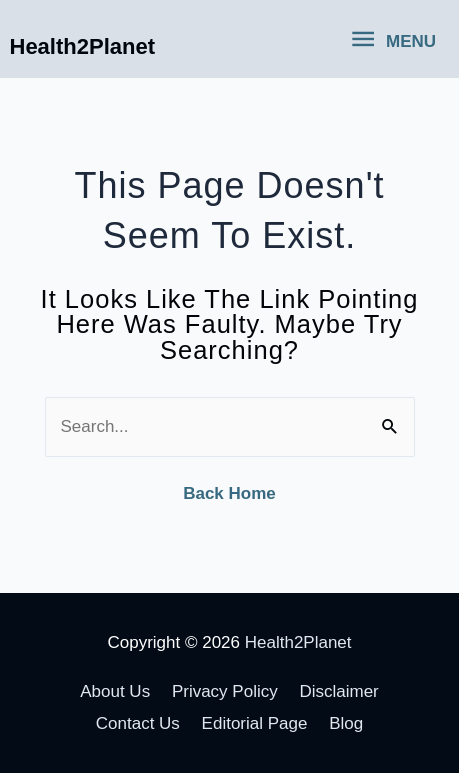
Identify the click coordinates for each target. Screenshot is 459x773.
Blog (346, 723)
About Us (115, 691)
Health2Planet (83, 46)
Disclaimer (338, 691)
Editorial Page (255, 723)
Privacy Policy (225, 691)
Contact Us (138, 723)
